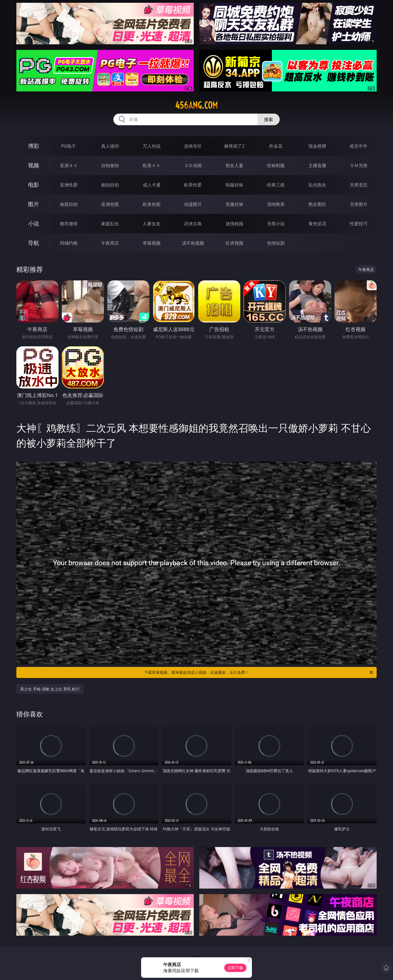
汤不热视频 (193, 243)
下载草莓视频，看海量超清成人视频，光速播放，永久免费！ (259, 672)
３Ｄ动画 (193, 165)
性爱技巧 (359, 224)
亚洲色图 (110, 204)
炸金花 (276, 146)
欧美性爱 (193, 185)
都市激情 (69, 224)
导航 (34, 243)
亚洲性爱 (69, 185)
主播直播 (317, 165)
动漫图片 (193, 204)
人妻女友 (152, 224)
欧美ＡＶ (152, 165)
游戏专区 (193, 146)
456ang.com (196, 105)
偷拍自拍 (110, 185)
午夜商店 (110, 243)
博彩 (34, 146)
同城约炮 (69, 243)
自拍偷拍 (110, 165)
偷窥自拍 (69, 204)
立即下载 (235, 968)
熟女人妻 (234, 165)
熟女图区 (317, 204)
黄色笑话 (317, 224)
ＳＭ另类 (359, 165)
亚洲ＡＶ (69, 165)
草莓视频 (152, 243)
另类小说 (276, 224)
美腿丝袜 (234, 204)
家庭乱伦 (110, 224)
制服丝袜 (234, 185)
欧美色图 (152, 204)
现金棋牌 (317, 146)
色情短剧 (276, 243)
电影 (34, 185)
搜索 (269, 119)
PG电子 (69, 146)
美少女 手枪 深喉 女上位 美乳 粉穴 (50, 689)
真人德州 (110, 146)
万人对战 (152, 146)
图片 (34, 204)
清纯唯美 (276, 204)
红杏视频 (234, 243)
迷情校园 (234, 224)
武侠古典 (193, 224)
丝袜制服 (276, 165)
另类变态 (359, 185)
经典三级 (276, 185)
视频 (34, 165)
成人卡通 (152, 185)
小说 (34, 223)
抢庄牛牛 (359, 146)
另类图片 (359, 204)
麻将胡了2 (234, 146)
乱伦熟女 (317, 185)
